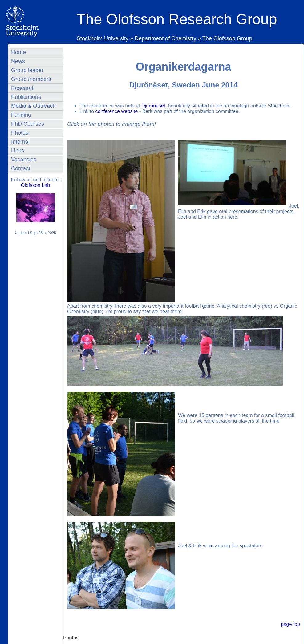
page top (290, 624)
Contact (21, 168)
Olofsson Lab (35, 185)
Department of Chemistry (165, 38)
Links (18, 151)
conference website (117, 111)
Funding (21, 115)
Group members (31, 79)
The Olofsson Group (227, 38)
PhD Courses (28, 124)
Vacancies (24, 160)
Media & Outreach (33, 106)
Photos (20, 133)
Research (23, 88)
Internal (20, 142)
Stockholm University (103, 38)
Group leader (27, 70)
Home (18, 52)
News (18, 61)
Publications (26, 97)
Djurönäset (153, 106)
